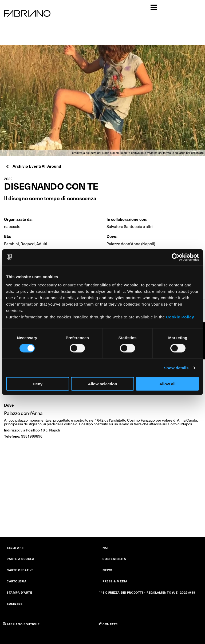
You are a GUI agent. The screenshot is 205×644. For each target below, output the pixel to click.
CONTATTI (110, 624)
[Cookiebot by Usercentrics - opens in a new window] (176, 257)
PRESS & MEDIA (115, 581)
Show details (176, 368)
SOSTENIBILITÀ (114, 559)
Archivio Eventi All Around (33, 166)
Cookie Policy (180, 317)
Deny (38, 384)
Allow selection (102, 384)
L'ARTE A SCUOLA (20, 559)
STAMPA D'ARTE (19, 592)
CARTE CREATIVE (20, 570)
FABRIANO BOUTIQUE (23, 624)
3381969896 (32, 436)
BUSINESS (15, 604)
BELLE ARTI (16, 548)
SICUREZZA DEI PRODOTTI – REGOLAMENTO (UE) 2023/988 (149, 592)
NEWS (107, 570)
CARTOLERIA (17, 581)
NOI (105, 548)
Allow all (167, 384)
